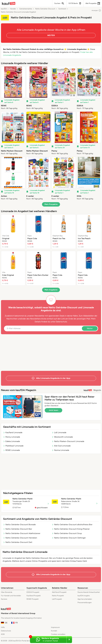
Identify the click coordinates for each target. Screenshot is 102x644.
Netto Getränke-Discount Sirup (67, 533)
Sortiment (62, 9)
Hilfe (3, 627)
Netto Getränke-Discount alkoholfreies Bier (72, 525)
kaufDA (4, 9)
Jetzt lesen (53, 410)
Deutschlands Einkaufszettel (89, 592)
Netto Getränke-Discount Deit (18, 542)
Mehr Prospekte (51, 204)
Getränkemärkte (26, 9)
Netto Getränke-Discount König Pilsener (71, 529)
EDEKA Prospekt (33, 592)
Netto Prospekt (58, 596)
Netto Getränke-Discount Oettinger (69, 538)
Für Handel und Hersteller (11, 596)
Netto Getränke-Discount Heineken (20, 538)
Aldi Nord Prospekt (59, 592)
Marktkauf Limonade (13, 446)
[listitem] (13, 88)
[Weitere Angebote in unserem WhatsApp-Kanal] (48, 640)
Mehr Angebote (51, 290)
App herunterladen (85, 599)
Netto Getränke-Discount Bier (18, 529)
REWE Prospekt (33, 599)
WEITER (51, 35)
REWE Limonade (11, 450)
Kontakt (54, 631)
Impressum (55, 627)
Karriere (4, 599)
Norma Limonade (60, 450)
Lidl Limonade (59, 432)
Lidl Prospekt (57, 599)
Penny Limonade (12, 437)
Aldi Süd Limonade (61, 446)
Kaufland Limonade (13, 432)
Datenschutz (61, 322)
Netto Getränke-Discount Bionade (19, 525)
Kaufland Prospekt (34, 596)
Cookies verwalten (58, 634)
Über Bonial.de (7, 592)
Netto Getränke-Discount (45, 9)
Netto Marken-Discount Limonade (68, 441)
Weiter (90, 328)
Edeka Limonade (11, 441)
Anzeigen (96, 10)
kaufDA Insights (84, 596)
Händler (13, 9)
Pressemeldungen (85, 603)
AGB (3, 634)
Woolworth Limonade (62, 437)
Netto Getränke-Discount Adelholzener (22, 533)
